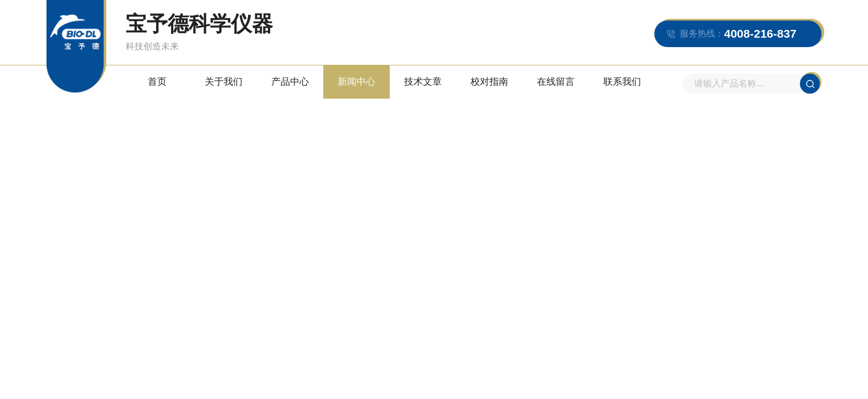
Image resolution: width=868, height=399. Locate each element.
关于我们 (224, 82)
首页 (157, 82)
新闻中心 (356, 82)
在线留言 (556, 82)
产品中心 (290, 82)
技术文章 (423, 82)
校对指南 (489, 82)
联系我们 (622, 82)
